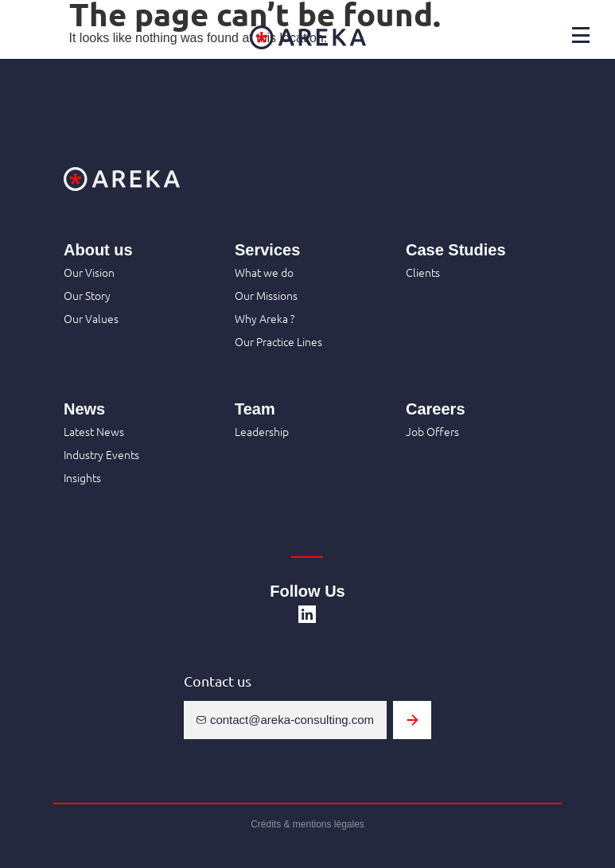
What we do (264, 272)
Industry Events (101, 454)
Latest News (94, 431)
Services (267, 250)
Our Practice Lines (278, 341)
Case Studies (456, 250)
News (84, 409)
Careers (436, 409)
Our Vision (89, 272)
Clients (423, 272)
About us (98, 250)
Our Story (87, 295)
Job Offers (432, 431)
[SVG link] (307, 614)
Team (255, 409)
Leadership (262, 431)
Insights (82, 477)
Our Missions (266, 295)
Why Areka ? (265, 318)
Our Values (91, 318)
